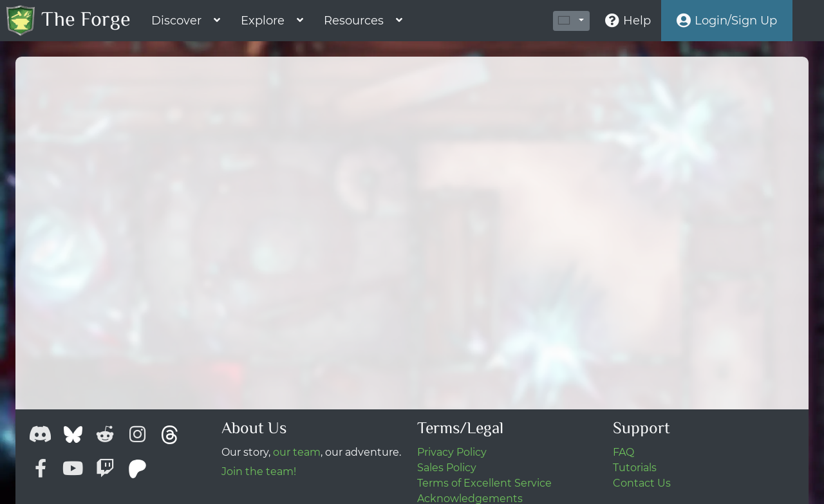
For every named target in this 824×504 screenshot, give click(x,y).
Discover (176, 21)
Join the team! (259, 471)
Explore (263, 21)
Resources (354, 21)
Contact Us (642, 483)
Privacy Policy (452, 452)
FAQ (623, 452)
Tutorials (635, 468)
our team (297, 452)
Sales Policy (447, 468)
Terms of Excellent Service (484, 483)
